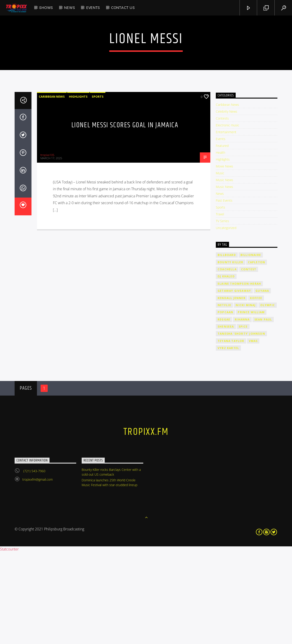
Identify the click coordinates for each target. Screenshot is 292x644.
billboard (227, 347)
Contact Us (123, 8)
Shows (46, 8)
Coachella (227, 361)
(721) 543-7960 (34, 563)
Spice (243, 419)
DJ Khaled (226, 369)
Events (93, 8)
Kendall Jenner (232, 390)
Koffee (256, 390)
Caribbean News (52, 189)
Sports (98, 189)
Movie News (224, 258)
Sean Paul (263, 412)
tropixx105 (47, 247)
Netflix (224, 397)
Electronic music (228, 217)
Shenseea (226, 419)
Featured (222, 238)
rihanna (242, 412)
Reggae (224, 412)
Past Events (224, 293)
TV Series (222, 313)
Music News (224, 272)
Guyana (262, 383)
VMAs (253, 433)
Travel (220, 306)
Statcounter (9, 641)
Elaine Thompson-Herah (239, 376)
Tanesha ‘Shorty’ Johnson (241, 426)
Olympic (268, 397)
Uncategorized (226, 320)
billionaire (251, 347)
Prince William (251, 404)
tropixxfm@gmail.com (38, 572)
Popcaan (225, 404)
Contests (222, 210)
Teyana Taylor (231, 433)
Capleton (257, 354)
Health (220, 245)
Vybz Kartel (228, 440)
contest (249, 361)
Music (220, 265)
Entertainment (226, 224)
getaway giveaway (234, 383)
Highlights (78, 189)
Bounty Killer (231, 354)
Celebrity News (227, 204)
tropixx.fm (146, 524)
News (69, 8)
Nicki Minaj (246, 397)
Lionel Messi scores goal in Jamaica (125, 217)
